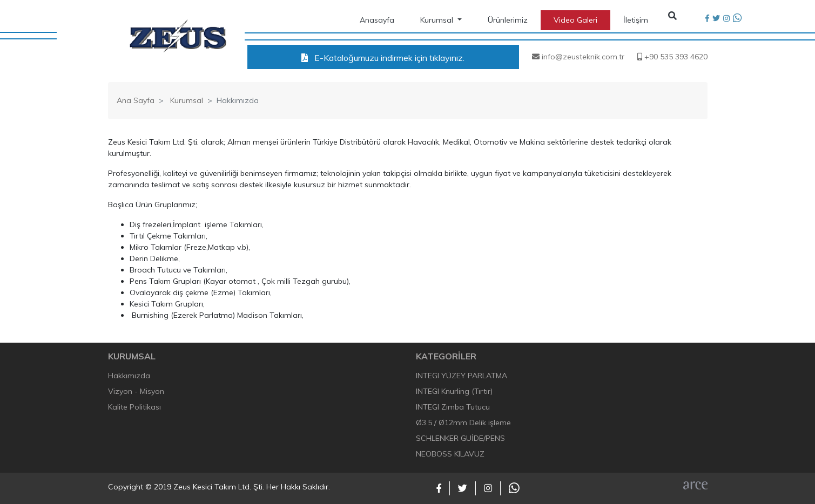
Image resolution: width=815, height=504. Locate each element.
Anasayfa (377, 20)
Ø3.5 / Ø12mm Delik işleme (463, 423)
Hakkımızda (129, 376)
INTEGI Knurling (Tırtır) (454, 391)
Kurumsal (438, 20)
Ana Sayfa (136, 100)
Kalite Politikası (134, 407)
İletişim (636, 20)
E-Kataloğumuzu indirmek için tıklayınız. (383, 58)
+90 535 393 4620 (672, 57)
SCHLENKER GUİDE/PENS (460, 438)
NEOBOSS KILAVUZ (450, 454)
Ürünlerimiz (508, 20)
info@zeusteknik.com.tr (578, 57)
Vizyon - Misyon (136, 391)
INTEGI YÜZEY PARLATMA (462, 376)
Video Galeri (575, 20)
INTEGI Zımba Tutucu (453, 407)
